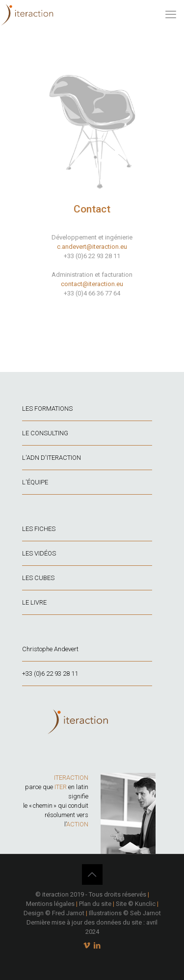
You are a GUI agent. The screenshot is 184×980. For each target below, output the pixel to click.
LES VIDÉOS (39, 553)
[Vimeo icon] (87, 946)
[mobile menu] (171, 15)
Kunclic (145, 904)
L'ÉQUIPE (35, 482)
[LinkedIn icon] (97, 946)
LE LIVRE (34, 602)
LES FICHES (39, 529)
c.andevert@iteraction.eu (92, 247)
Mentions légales (50, 904)
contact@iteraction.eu (92, 284)
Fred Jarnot (68, 913)
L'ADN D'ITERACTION (52, 458)
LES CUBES (38, 578)
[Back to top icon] (92, 874)
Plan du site (95, 904)
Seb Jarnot (145, 913)
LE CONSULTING (45, 433)
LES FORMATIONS (47, 409)
